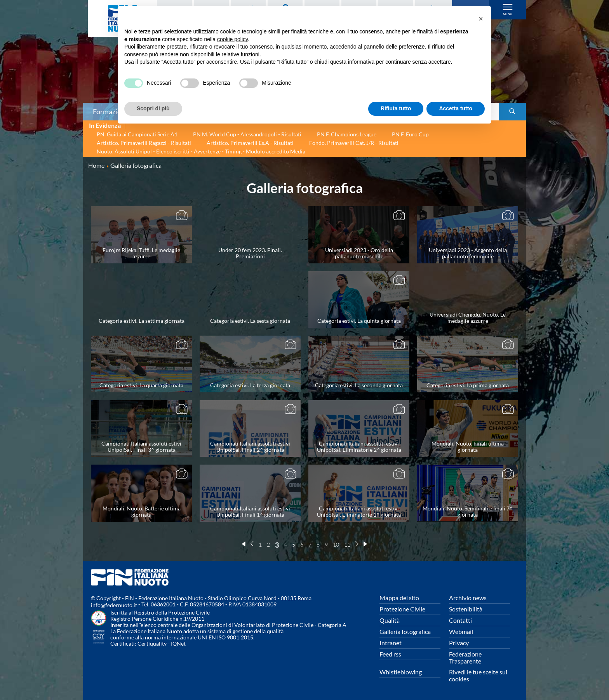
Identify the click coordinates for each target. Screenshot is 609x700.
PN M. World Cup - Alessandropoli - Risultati (247, 134)
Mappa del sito (399, 598)
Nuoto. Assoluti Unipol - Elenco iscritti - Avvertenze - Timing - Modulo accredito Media (201, 151)
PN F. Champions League (347, 134)
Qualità (390, 620)
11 (347, 544)
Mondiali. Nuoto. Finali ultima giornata (468, 447)
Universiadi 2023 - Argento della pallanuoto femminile (468, 253)
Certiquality (152, 643)
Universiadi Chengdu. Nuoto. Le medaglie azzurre (468, 318)
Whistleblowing (401, 672)
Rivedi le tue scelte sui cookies (478, 675)
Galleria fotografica (405, 631)
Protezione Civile (402, 609)
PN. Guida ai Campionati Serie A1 (137, 134)
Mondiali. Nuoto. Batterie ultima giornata (142, 511)
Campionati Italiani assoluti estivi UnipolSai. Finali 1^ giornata (250, 511)
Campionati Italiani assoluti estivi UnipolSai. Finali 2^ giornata (250, 447)
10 (336, 544)
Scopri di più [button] (153, 108)
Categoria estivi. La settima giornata (142, 321)
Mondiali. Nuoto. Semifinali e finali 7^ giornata (468, 511)
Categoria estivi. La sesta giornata (250, 321)
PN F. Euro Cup (410, 134)
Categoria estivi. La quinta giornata (359, 321)
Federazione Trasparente (465, 657)
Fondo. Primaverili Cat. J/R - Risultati (354, 143)
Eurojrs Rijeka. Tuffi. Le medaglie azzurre (141, 253)
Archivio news (468, 598)
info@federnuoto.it (114, 605)
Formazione (111, 111)
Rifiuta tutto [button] (396, 108)
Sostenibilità (466, 609)
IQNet (178, 643)
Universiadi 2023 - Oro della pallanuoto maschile (359, 253)
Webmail (461, 631)
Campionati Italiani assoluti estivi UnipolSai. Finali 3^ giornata (141, 447)
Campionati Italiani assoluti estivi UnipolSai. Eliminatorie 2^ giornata (359, 447)
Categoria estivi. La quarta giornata (141, 385)
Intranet (391, 643)
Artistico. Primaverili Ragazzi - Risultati (144, 143)
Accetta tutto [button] (456, 108)
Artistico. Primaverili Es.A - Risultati (250, 143)
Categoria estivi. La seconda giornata (359, 385)
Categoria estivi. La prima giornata (468, 385)
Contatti (460, 620)
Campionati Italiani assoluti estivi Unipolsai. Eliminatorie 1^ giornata (359, 511)
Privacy (459, 643)
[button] (481, 19)
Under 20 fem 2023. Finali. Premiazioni (250, 253)
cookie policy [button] (232, 39)
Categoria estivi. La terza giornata (250, 385)
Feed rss (390, 654)
